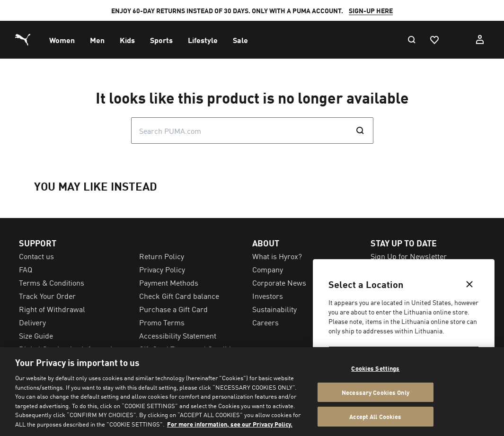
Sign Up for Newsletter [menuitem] (409, 256)
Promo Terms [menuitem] (162, 322)
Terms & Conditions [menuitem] (52, 282)
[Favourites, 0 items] (434, 40)
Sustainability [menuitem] (274, 309)
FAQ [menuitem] (26, 269)
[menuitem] (62, 40)
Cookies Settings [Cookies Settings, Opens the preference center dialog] (375, 368)
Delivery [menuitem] (32, 322)
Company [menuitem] (268, 269)
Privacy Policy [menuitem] (162, 269)
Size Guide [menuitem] (36, 335)
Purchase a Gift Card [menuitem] (173, 309)
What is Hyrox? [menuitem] (277, 256)
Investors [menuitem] (268, 296)
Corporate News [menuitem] (279, 282)
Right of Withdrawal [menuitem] (52, 309)
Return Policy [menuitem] (162, 256)
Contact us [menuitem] (36, 256)
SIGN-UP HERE (371, 10)
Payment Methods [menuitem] (169, 282)
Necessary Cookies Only (376, 392)
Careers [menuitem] (265, 322)
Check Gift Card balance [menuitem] (179, 296)
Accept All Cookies (375, 416)
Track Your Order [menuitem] (47, 296)
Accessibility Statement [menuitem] (178, 335)
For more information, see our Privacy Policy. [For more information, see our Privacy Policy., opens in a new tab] (230, 424)
